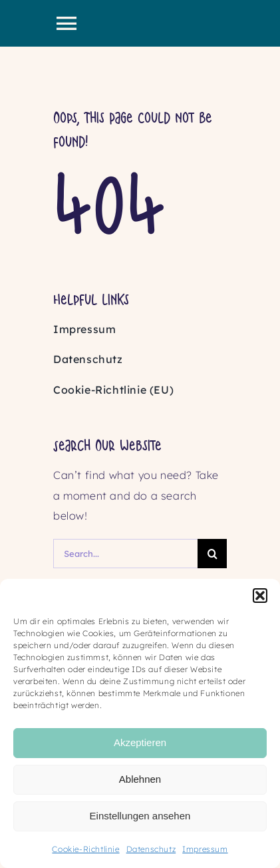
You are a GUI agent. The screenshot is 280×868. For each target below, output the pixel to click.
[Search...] (125, 554)
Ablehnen (140, 779)
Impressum (205, 849)
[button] (260, 596)
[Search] (212, 554)
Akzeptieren (140, 742)
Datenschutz (151, 849)
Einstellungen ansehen (140, 816)
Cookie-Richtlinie (85, 849)
